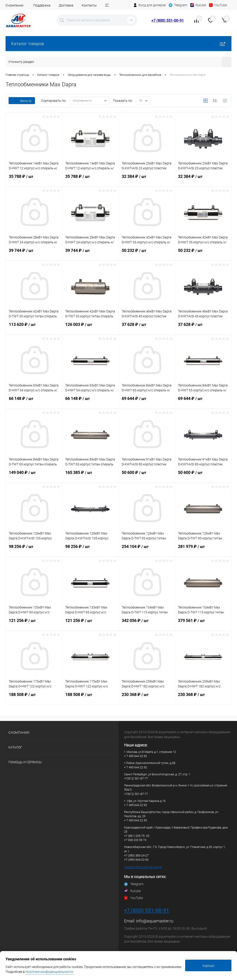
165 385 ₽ (90, 475)
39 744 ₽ (34, 253)
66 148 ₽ (34, 401)
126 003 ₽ (90, 327)
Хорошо (208, 966)
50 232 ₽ (147, 253)
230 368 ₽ (147, 697)
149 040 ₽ (34, 475)
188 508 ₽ (34, 697)
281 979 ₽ (203, 549)
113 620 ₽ (34, 327)
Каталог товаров (118, 44)
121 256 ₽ (34, 623)
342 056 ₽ (147, 623)
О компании (14, 5)
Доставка (66, 5)
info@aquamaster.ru (155, 921)
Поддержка (42, 5)
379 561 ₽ (203, 623)
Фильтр (22, 101)
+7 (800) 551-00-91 (168, 20)
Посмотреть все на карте (143, 867)
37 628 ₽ (147, 327)
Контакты (89, 5)
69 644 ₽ (147, 401)
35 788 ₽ (34, 179)
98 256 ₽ (34, 549)
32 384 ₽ (147, 179)
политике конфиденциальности (49, 972)
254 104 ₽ (147, 549)
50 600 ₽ (147, 475)
